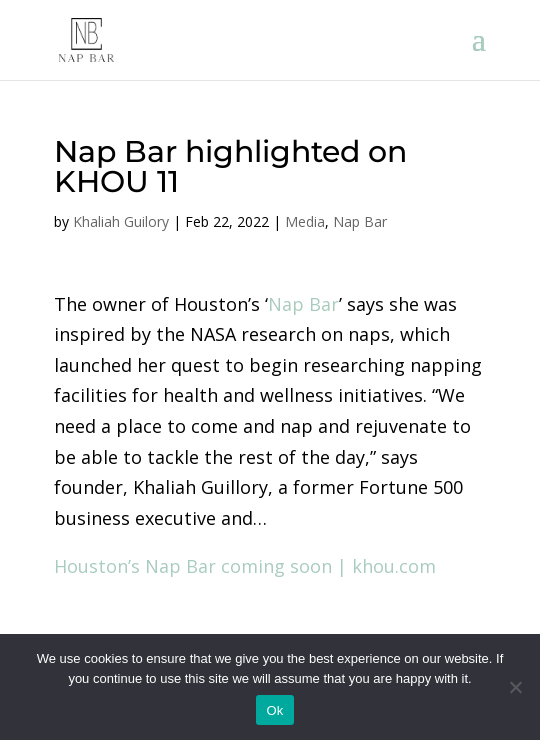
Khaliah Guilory (121, 221)
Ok (274, 710)
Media (305, 221)
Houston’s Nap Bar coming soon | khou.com (245, 566)
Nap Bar (360, 221)
